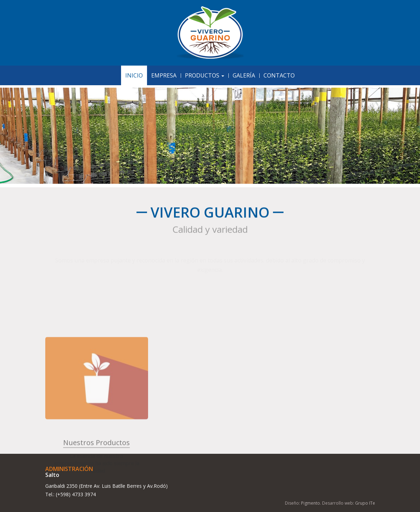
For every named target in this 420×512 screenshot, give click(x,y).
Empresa (164, 75)
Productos (205, 75)
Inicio (134, 75)
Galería (244, 75)
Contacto (279, 75)
